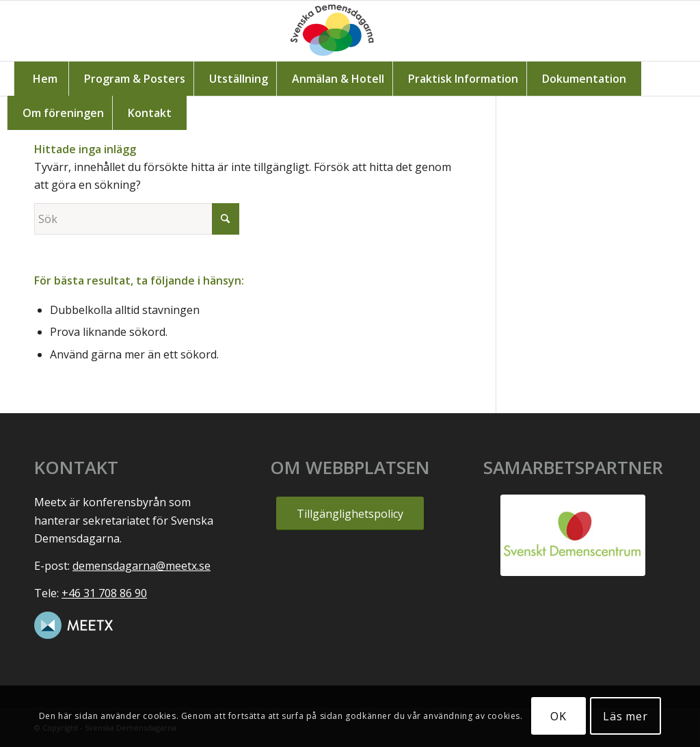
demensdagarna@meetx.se (142, 566)
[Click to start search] (226, 219)
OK (558, 716)
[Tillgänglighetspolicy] (350, 513)
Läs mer (625, 716)
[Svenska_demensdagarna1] (350, 31)
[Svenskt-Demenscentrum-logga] (573, 535)
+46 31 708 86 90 (104, 593)
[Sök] (137, 219)
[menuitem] (44, 79)
